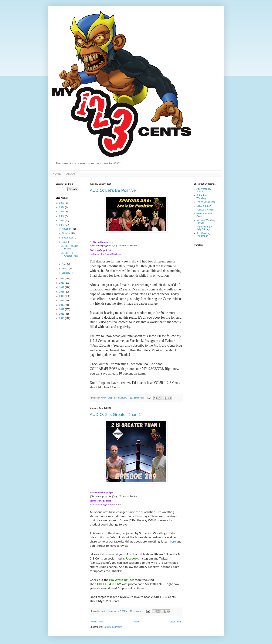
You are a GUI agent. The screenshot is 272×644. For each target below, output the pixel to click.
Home (137, 622)
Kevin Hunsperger (103, 242)
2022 (62, 216)
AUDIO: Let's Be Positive (113, 190)
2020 (62, 225)
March (65, 269)
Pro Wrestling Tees (206, 202)
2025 (62, 203)
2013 (62, 305)
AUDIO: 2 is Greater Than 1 (115, 414)
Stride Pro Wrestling (201, 197)
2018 (62, 283)
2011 (62, 314)
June (65, 242)
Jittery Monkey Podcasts (204, 190)
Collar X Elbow (204, 206)
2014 (62, 301)
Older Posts (175, 622)
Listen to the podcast (100, 250)
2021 (62, 221)
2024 (62, 207)
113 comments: (137, 398)
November (68, 229)
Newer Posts (97, 622)
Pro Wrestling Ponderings (203, 235)
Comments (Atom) (113, 627)
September (68, 238)
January (66, 273)
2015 (62, 296)
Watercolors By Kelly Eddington (204, 228)
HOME (57, 174)
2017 (62, 287)
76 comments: (137, 611)
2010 (62, 318)
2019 (62, 279)
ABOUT (71, 174)
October (66, 233)
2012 (62, 309)
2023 (62, 212)
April (65, 264)
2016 (62, 292)
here (173, 541)
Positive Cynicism (205, 210)
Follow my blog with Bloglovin (105, 254)
